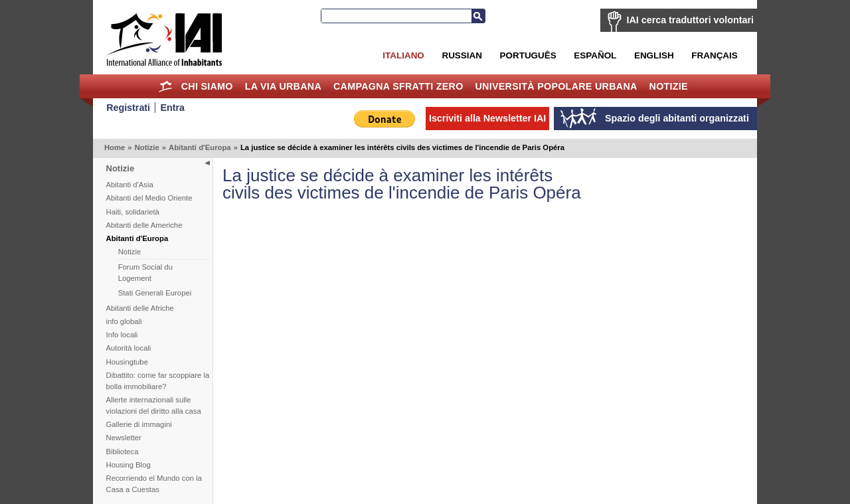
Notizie (669, 86)
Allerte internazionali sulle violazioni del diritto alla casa (154, 405)
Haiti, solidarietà (133, 212)
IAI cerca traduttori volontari (690, 20)
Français (714, 55)
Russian (462, 55)
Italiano (403, 55)
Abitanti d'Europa (200, 147)
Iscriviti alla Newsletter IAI (487, 118)
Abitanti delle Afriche (140, 308)
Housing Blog (128, 465)
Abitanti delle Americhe (144, 225)
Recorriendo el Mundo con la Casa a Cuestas (154, 484)
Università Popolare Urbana (556, 86)
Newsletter (124, 438)
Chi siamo (207, 86)
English (654, 55)
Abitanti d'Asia (130, 185)
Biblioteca (123, 452)
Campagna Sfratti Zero (398, 86)
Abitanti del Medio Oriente (149, 198)
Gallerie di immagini (139, 424)
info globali (124, 321)
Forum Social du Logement (145, 273)
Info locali (122, 335)
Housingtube (127, 362)
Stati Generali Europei (155, 293)
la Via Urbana (283, 86)
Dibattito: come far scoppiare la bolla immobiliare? (158, 381)
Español (595, 55)
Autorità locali (129, 348)
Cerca (478, 16)
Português (528, 55)
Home (166, 86)
